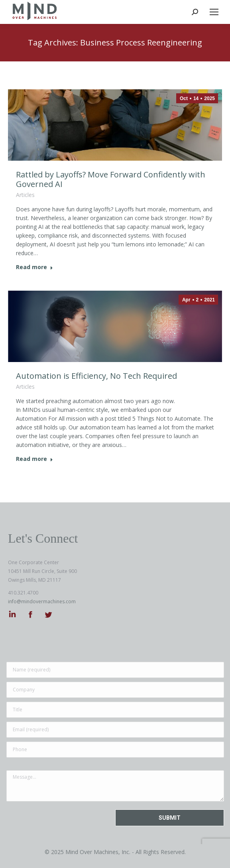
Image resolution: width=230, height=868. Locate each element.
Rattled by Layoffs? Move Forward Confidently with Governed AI (111, 179)
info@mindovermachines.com (42, 601)
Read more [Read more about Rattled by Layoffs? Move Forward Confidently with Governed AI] (34, 267)
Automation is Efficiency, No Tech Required (96, 376)
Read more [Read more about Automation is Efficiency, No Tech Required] (34, 459)
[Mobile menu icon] (214, 12)
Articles (25, 195)
